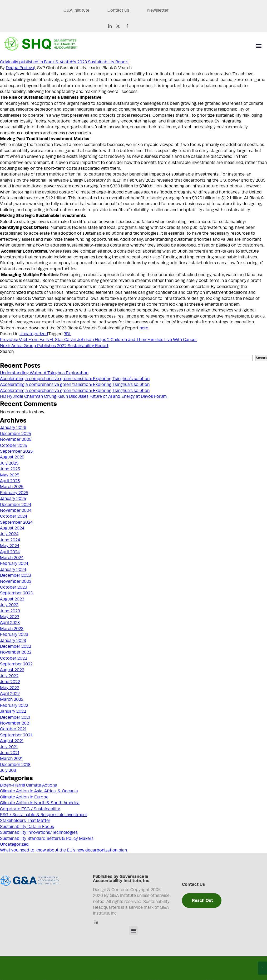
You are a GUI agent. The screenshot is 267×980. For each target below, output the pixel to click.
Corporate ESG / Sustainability (30, 809)
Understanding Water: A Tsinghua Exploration (44, 373)
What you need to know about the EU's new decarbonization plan (63, 850)
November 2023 (16, 581)
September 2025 (16, 451)
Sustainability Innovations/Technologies (39, 832)
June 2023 (10, 611)
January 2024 (13, 570)
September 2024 (16, 522)
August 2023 (12, 599)
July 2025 (9, 463)
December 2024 (16, 505)
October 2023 (14, 587)
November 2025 (16, 439)
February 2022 (14, 706)
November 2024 (16, 510)
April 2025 (10, 481)
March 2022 (12, 699)
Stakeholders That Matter (25, 821)
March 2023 (12, 629)
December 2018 (15, 765)
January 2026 (13, 428)
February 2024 (14, 564)
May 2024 (10, 546)
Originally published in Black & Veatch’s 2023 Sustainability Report (64, 62)
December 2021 (15, 717)
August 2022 (12, 670)
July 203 (8, 770)
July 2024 (9, 534)
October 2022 (14, 658)
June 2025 (10, 469)
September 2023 (16, 593)
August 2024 (12, 528)
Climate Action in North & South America (40, 803)
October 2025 (14, 446)
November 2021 (15, 723)
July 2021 (9, 747)
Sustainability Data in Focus (27, 827)
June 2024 (10, 540)
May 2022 (10, 688)
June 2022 (10, 682)
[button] (259, 46)
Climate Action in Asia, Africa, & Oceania (39, 791)
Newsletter (158, 10)
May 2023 (10, 617)
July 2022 (9, 676)
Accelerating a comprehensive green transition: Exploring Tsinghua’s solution (75, 379)
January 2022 (13, 711)
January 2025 (13, 499)
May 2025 (10, 475)
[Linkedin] (96, 923)
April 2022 (10, 694)
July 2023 (9, 605)
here (144, 328)
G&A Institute (75, 10)
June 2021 (10, 753)
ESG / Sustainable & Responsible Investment (44, 815)
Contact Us (118, 10)
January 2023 (13, 641)
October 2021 (13, 729)
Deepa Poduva (20, 68)
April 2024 (10, 552)
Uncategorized (34, 334)
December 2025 (16, 434)
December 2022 (16, 646)
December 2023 (16, 575)
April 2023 (10, 623)
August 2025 (12, 457)
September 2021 (16, 735)
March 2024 (12, 558)
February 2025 (14, 493)
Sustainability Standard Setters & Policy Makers (47, 839)
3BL (67, 334)
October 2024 (14, 516)
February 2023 (14, 635)
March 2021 (11, 759)
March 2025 (12, 487)
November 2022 (16, 652)
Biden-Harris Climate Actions (28, 785)
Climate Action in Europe (24, 797)
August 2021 (12, 741)
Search (7, 352)
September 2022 (16, 664)
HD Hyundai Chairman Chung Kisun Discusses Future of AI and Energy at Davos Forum (83, 396)
